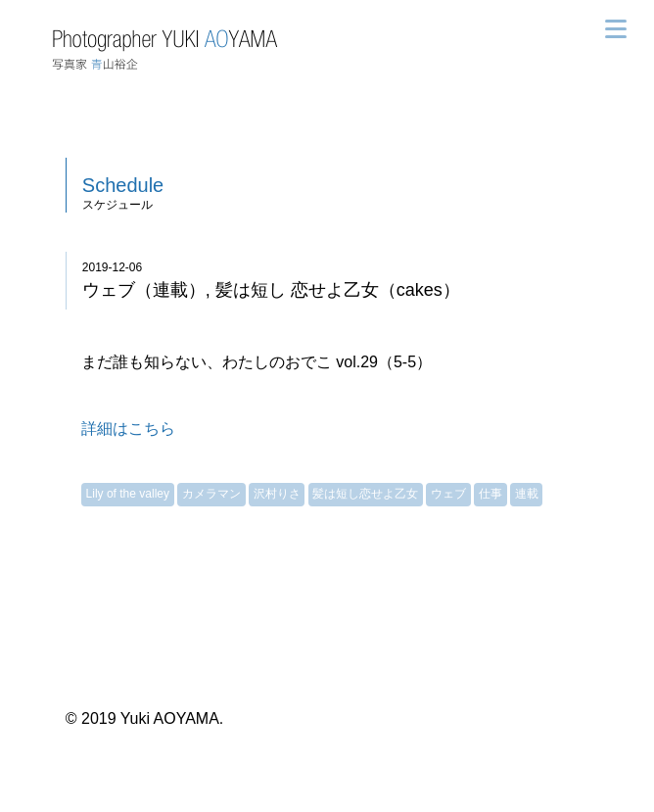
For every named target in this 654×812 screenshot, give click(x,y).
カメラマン (211, 494)
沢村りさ (277, 494)
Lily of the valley (128, 494)
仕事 (490, 494)
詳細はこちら (128, 429)
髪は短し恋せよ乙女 (365, 494)
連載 (527, 494)
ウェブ (448, 494)
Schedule (123, 185)
